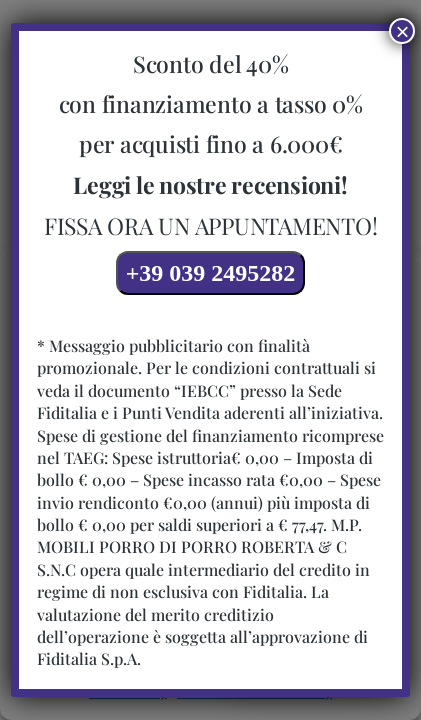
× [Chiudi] (402, 31)
